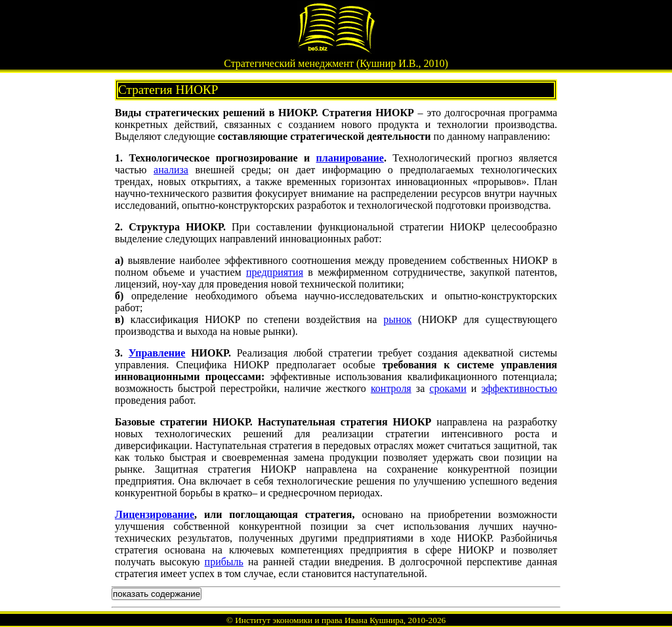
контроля (391, 388)
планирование (350, 158)
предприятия (275, 272)
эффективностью (520, 388)
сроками (448, 388)
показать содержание (157, 594)
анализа (171, 170)
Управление (157, 353)
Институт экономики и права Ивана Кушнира (319, 620)
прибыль (224, 562)
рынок (397, 319)
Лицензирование (155, 514)
